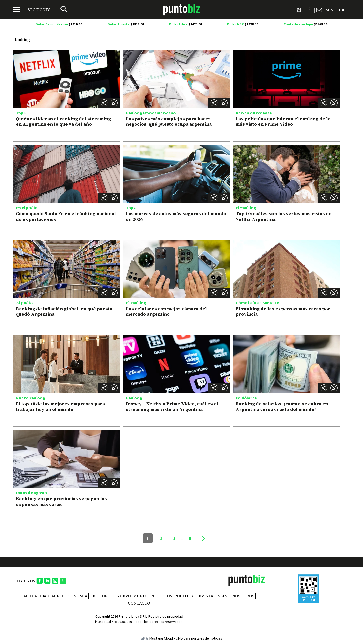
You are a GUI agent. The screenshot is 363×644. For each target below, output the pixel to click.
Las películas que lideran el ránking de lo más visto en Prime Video (283, 121)
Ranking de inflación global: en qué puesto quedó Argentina (64, 312)
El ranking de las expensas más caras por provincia (283, 312)
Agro (57, 596)
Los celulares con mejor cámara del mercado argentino (166, 312)
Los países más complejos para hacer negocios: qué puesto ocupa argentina (169, 121)
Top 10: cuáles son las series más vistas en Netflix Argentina (284, 216)
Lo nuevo (120, 596)
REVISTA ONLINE (213, 596)
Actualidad (36, 596)
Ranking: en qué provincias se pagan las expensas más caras (61, 501)
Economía (76, 596)
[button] (114, 103)
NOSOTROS (243, 596)
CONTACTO (139, 603)
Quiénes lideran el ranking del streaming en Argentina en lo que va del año (63, 121)
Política (184, 596)
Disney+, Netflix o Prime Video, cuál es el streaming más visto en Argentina (172, 406)
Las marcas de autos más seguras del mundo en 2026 (176, 216)
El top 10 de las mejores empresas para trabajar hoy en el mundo (60, 406)
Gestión (99, 596)
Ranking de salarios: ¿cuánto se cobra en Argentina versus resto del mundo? (282, 406)
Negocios (162, 596)
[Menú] (32, 10)
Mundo (141, 596)
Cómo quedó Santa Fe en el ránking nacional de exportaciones (66, 216)
